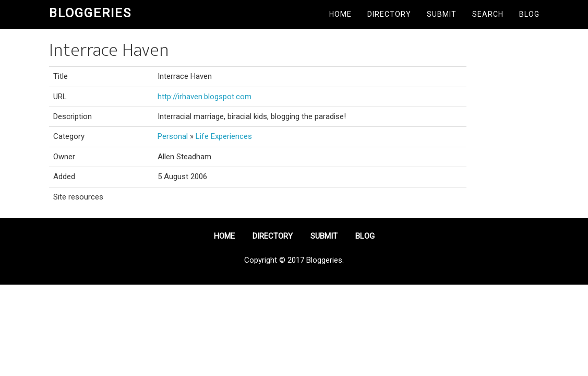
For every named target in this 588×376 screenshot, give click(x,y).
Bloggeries (90, 13)
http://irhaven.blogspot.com (205, 97)
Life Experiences (224, 136)
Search (488, 14)
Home (340, 14)
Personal (173, 136)
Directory (389, 14)
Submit (442, 14)
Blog (529, 14)
